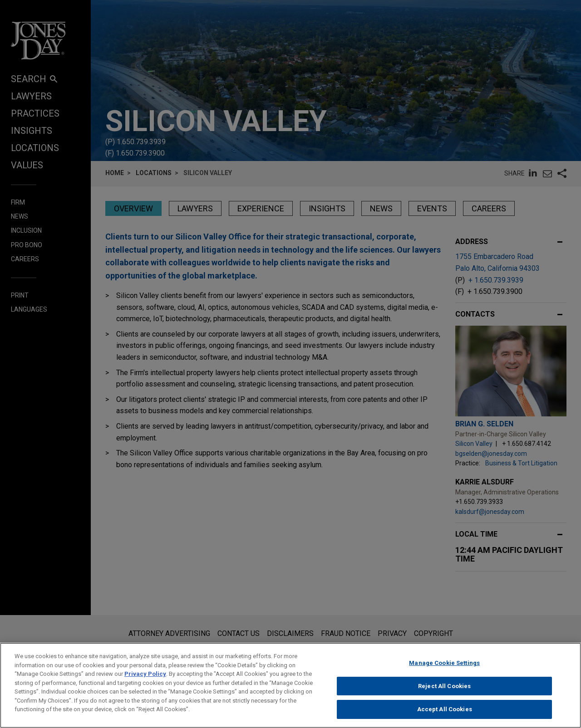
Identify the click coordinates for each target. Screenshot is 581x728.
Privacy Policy (145, 681)
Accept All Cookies (445, 716)
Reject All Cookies (444, 693)
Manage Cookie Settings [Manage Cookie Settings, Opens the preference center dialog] (444, 670)
